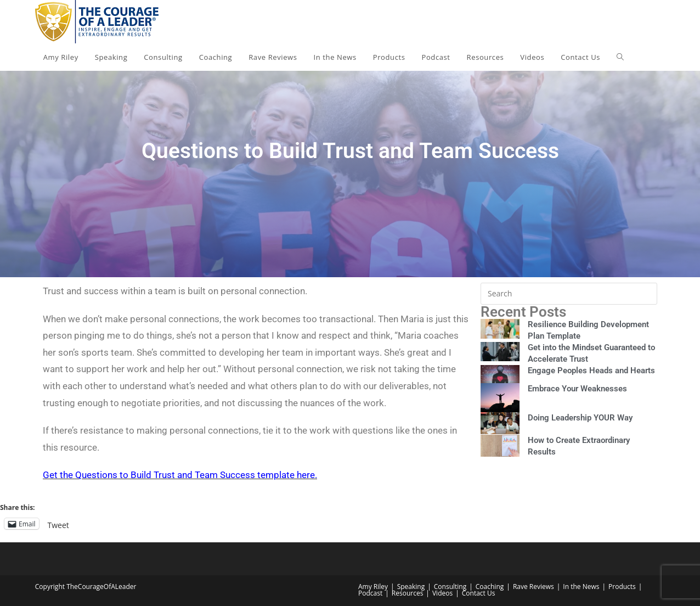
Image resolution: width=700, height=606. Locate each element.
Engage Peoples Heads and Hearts (591, 371)
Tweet (58, 524)
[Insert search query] (569, 294)
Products (622, 587)
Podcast (370, 593)
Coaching (490, 587)
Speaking (411, 587)
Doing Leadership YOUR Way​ (580, 418)
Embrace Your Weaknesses (577, 389)
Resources (408, 593)
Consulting (450, 587)
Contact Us (479, 593)
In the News (581, 587)
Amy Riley (373, 587)
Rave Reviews (534, 587)
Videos (442, 593)
